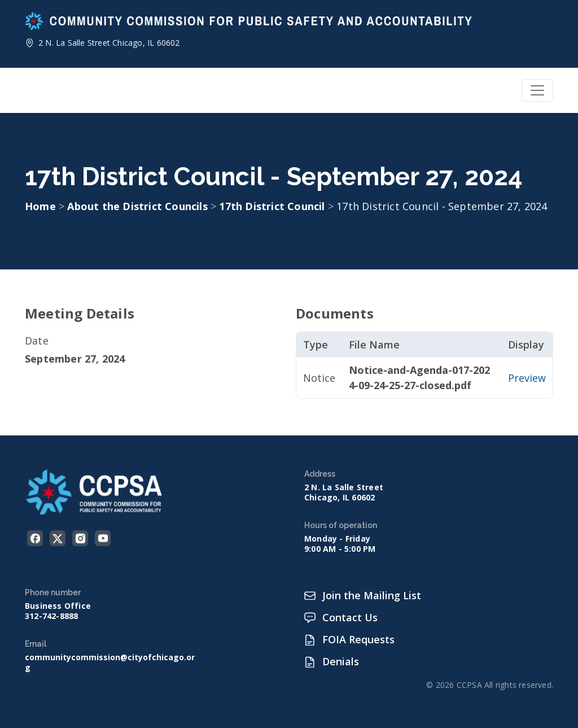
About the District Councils (139, 206)
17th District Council (273, 206)
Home (40, 206)
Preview (527, 378)
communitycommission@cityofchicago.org (110, 662)
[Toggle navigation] (537, 90)
